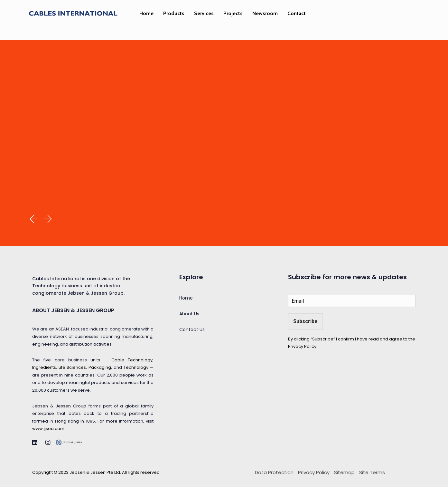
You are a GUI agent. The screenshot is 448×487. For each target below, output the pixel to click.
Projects (233, 13)
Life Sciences (72, 367)
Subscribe (305, 321)
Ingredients (44, 367)
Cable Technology (132, 360)
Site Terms (372, 472)
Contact (297, 13)
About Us (189, 314)
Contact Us (192, 329)
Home (146, 13)
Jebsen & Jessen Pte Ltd (95, 472)
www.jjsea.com (48, 429)
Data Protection (274, 472)
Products (174, 13)
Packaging (100, 367)
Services (204, 13)
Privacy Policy (302, 346)
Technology (136, 367)
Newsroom (265, 13)
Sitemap (344, 472)
